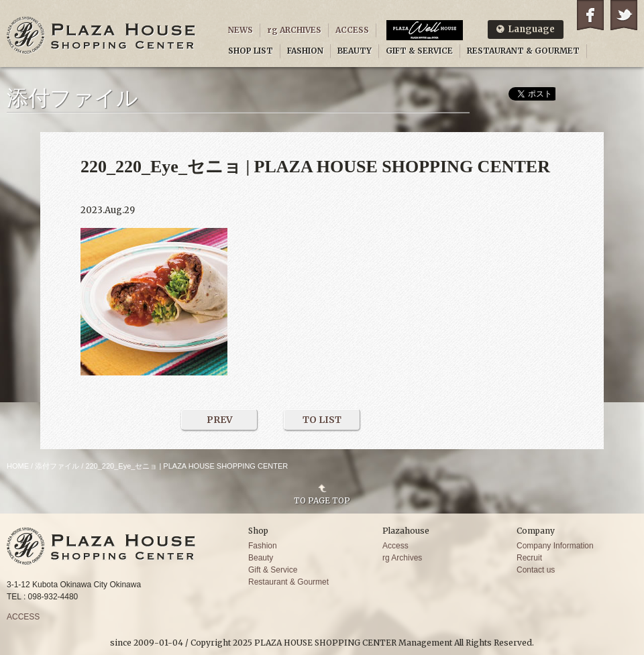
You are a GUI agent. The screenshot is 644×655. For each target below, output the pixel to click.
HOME (18, 466)
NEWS (240, 30)
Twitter (624, 15)
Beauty (261, 558)
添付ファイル (57, 466)
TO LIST (322, 420)
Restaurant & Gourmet (288, 582)
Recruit (529, 558)
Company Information (555, 546)
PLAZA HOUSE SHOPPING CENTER (101, 35)
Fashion (263, 546)
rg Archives (402, 558)
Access (395, 546)
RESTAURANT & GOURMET (523, 51)
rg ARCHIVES (294, 30)
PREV (220, 420)
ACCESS (352, 30)
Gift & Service (273, 570)
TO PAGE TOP (322, 500)
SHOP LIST (251, 51)
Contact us (536, 570)
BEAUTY (355, 51)
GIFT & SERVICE (419, 51)
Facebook (590, 15)
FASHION (305, 51)
